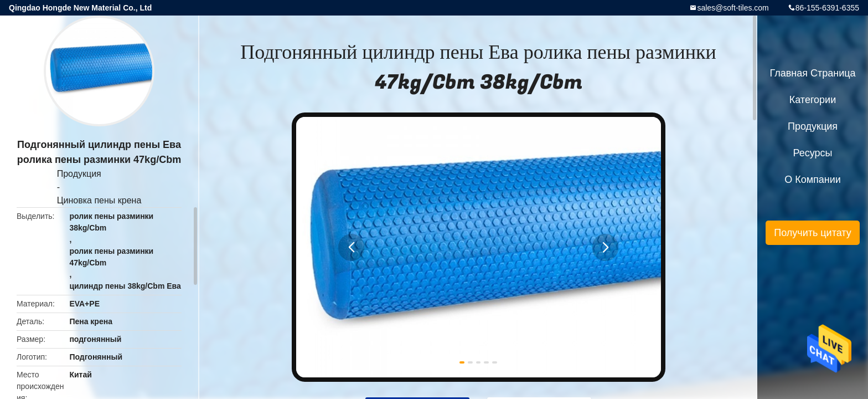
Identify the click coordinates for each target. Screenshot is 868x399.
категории (813, 100)
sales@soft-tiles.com (733, 8)
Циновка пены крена (99, 200)
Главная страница (812, 73)
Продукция (79, 174)
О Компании (813, 180)
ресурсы (813, 153)
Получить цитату (813, 233)
